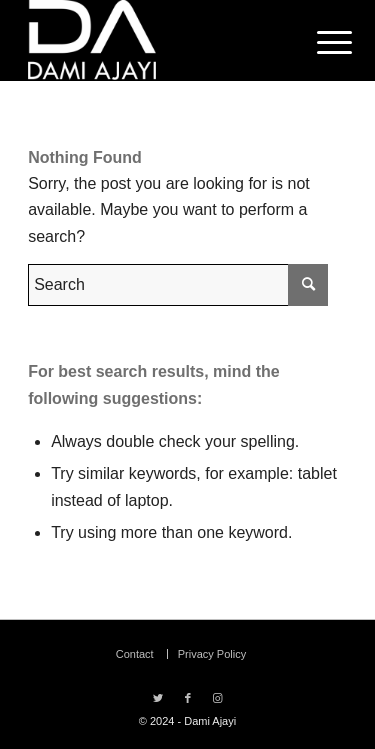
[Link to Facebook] (188, 698)
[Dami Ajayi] (155, 40)
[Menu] (319, 42)
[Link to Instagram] (218, 698)
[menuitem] (319, 42)
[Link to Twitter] (158, 698)
